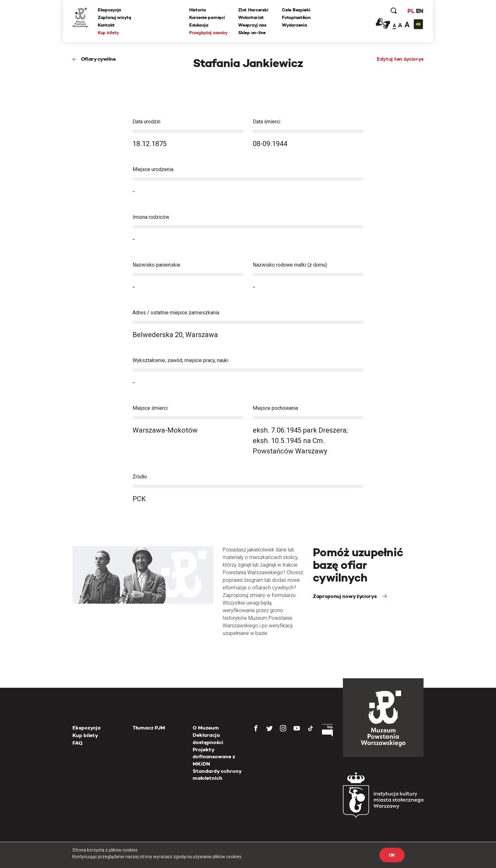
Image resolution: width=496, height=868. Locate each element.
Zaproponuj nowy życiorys (345, 596)
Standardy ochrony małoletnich (217, 775)
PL (411, 11)
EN (420, 11)
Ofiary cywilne (98, 59)
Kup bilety (108, 33)
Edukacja (199, 25)
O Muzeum (206, 728)
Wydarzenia (294, 25)
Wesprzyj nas (252, 25)
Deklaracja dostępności (208, 739)
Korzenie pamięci (207, 17)
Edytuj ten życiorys (400, 59)
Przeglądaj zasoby (208, 33)
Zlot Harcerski (253, 10)
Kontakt (106, 25)
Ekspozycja (109, 10)
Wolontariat (251, 17)
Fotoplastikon (296, 17)
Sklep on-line (252, 33)
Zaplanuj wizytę (115, 17)
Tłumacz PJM (149, 728)
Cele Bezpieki (296, 10)
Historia (198, 10)
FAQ (77, 743)
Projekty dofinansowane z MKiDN (214, 757)
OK (392, 855)
